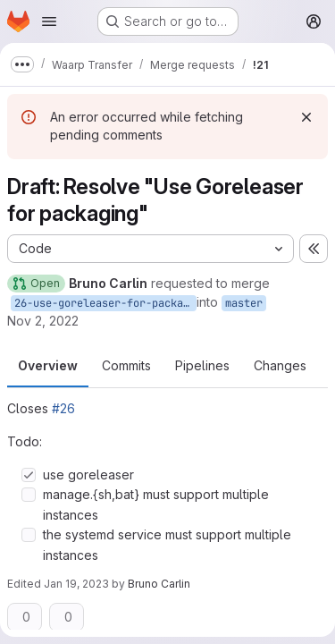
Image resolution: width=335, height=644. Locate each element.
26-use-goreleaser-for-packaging (105, 303)
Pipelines (202, 365)
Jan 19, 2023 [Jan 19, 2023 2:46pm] (76, 584)
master (244, 303)
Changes (280, 365)
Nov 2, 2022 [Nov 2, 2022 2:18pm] (43, 321)
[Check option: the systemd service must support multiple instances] (29, 535)
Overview (48, 365)
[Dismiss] (306, 117)
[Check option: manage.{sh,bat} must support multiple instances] (29, 495)
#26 (63, 408)
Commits (126, 365)
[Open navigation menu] (49, 21)
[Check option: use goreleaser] (29, 475)
